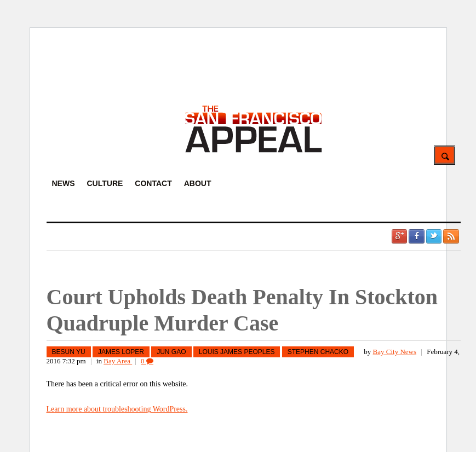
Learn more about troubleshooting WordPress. (117, 409)
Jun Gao (171, 352)
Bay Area (118, 361)
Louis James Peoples (237, 352)
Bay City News (395, 352)
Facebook (416, 236)
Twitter (434, 236)
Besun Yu (69, 352)
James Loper (121, 352)
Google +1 (399, 236)
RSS (451, 236)
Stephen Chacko (318, 352)
